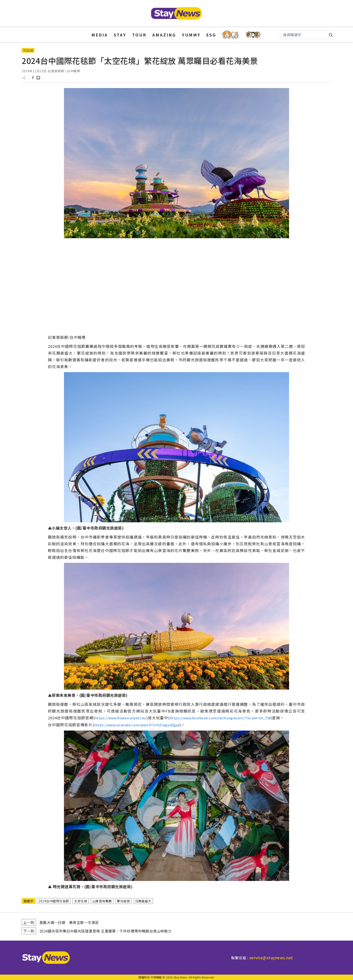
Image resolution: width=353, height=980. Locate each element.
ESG (211, 35)
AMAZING (164, 35)
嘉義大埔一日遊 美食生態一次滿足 (69, 922)
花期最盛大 (143, 901)
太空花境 (81, 901)
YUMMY (191, 35)
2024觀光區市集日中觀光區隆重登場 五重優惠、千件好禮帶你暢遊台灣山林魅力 (105, 931)
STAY (120, 35)
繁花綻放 (123, 901)
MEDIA (100, 35)
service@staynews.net (271, 958)
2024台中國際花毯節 (54, 901)
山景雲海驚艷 (102, 901)
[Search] (307, 35)
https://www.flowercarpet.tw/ (121, 718)
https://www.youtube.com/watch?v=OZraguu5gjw (137, 725)
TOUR (139, 35)
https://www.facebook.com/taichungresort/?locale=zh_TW (220, 718)
